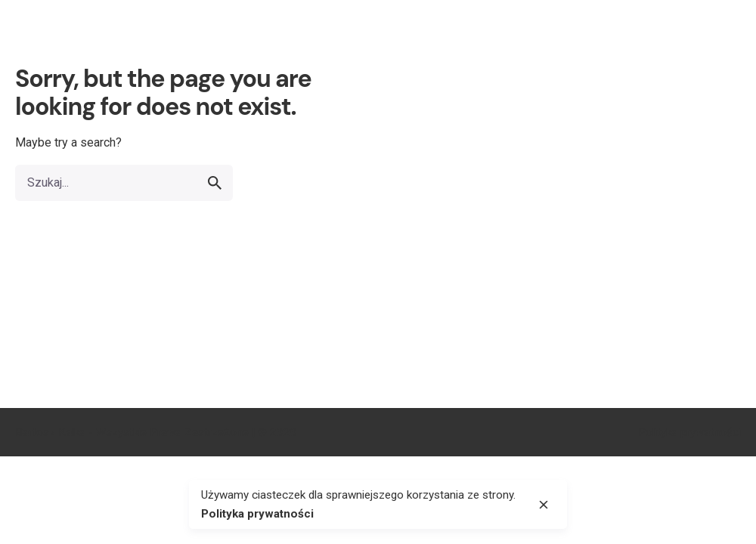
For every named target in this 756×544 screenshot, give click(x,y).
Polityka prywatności (689, 432)
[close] (544, 505)
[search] (215, 183)
